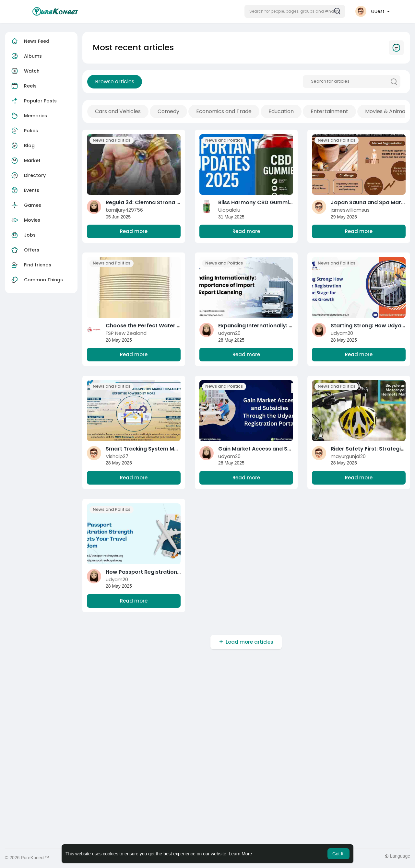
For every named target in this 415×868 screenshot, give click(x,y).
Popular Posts (33, 101)
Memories (28, 116)
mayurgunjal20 (348, 456)
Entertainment (329, 111)
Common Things (36, 280)
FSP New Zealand (126, 333)
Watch (25, 71)
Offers (24, 250)
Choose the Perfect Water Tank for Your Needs (169, 326)
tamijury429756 (124, 210)
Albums (26, 56)
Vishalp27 (117, 456)
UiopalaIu (229, 210)
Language (397, 856)
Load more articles (249, 642)
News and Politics (112, 140)
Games (25, 205)
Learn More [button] (241, 854)
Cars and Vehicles (118, 111)
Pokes (24, 131)
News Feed (30, 41)
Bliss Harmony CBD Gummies (257, 202)
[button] (295, 11)
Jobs (23, 235)
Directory (28, 175)
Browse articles (115, 82)
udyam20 (229, 333)
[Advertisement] (199, 706)
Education (281, 111)
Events (24, 190)
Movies (25, 220)
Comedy (168, 111)
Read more (134, 231)
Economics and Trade (224, 111)
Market (25, 160)
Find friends (30, 265)
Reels (23, 86)
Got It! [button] (338, 854)
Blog (22, 146)
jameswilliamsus (350, 210)
